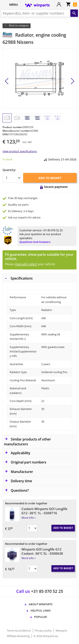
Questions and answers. (35, 242)
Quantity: (9, 170)
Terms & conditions (19, 631)
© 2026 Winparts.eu (46, 636)
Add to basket (50, 178)
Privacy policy (44, 631)
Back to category (19, 25)
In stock (7, 159)
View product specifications (20, 151)
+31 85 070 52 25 (52, 230)
